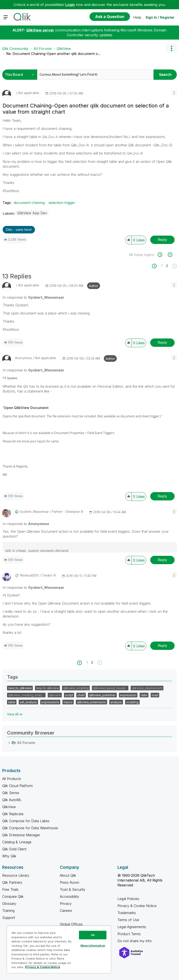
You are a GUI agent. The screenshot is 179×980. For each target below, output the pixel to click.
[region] (59, 949)
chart (81, 695)
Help (137, 17)
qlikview (55, 695)
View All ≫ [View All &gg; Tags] (15, 714)
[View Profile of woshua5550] (29, 575)
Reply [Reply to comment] (162, 342)
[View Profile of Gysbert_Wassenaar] (34, 512)
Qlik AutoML (12, 800)
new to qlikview (47, 688)
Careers (66, 911)
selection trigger (62, 203)
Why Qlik (9, 856)
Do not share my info (135, 941)
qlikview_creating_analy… (26, 695)
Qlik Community (15, 49)
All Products (12, 779)
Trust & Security (73, 889)
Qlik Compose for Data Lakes (26, 821)
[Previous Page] (157, 266)
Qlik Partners (12, 882)
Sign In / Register (160, 17)
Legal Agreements (132, 927)
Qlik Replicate (13, 814)
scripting (132, 702)
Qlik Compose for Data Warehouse (30, 828)
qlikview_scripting (76, 688)
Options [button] (171, 49)
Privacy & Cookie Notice (137, 906)
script (69, 695)
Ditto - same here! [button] (19, 230)
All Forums (43, 49)
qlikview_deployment (147, 688)
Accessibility (69, 896)
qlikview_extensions (91, 702)
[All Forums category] (9, 743)
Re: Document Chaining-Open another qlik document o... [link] (53, 54)
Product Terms (129, 934)
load (155, 695)
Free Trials (10, 889)
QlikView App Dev (32, 213)
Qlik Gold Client (14, 849)
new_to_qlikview (20, 688)
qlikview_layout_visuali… (110, 688)
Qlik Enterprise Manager (21, 835)
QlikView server (40, 30)
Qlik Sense (11, 793)
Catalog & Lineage (17, 842)
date (144, 695)
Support (9, 918)
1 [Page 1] (162, 266)
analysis (116, 702)
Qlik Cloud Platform (17, 786)
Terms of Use (128, 920)
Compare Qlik (13, 896)
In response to (33, 297)
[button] (174, 93)
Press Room (69, 882)
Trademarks (127, 913)
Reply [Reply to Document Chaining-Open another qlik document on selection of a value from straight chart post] (162, 240)
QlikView (64, 49)
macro (68, 702)
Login (70, 5)
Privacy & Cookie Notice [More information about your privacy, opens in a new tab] (43, 967)
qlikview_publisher (102, 695)
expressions (50, 702)
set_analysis (28, 702)
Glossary (9, 904)
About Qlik (68, 875)
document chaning (29, 203)
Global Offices (71, 924)
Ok (93, 935)
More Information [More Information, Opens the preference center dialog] (93, 945)
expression (128, 695)
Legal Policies (128, 899)
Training (8, 911)
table (12, 702)
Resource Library (16, 875)
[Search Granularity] (21, 75)
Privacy (66, 904)
